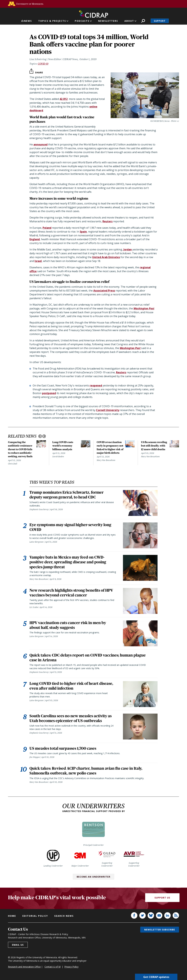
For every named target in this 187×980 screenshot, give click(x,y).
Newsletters (108, 21)
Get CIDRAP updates (156, 977)
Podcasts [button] (82, 21)
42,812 (64, 99)
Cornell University (108, 410)
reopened (96, 385)
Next (44, 436)
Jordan (128, 249)
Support (160, 21)
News (28, 21)
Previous (40, 436)
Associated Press (104, 291)
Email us (18, 947)
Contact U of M (53, 969)
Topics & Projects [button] (52, 21)
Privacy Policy (71, 969)
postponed (49, 393)
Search (143, 21)
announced (41, 144)
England (35, 239)
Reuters (108, 221)
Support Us (162, 900)
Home (12, 918)
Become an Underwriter (93, 879)
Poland (47, 228)
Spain (83, 232)
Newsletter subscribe (160, 932)
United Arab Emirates (106, 257)
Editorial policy (35, 918)
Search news (64, 918)
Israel (38, 261)
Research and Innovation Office (24, 969)
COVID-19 (43, 64)
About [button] (129, 21)
